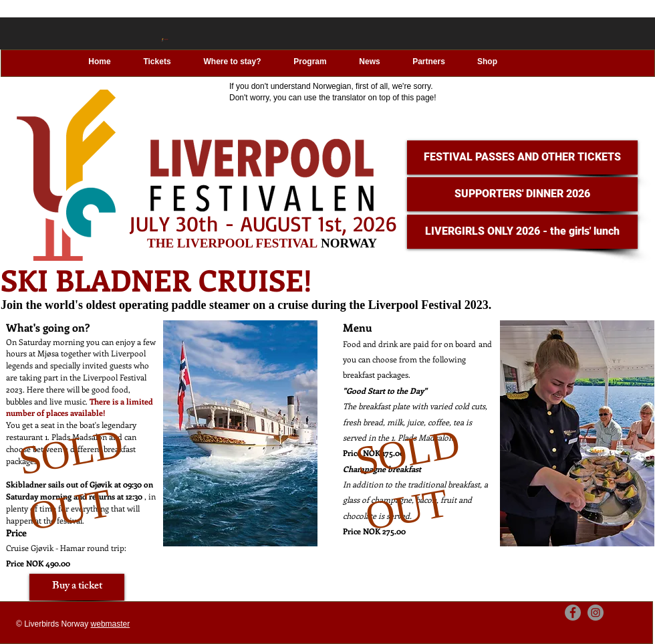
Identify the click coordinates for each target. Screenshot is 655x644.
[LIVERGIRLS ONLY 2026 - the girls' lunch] (522, 232)
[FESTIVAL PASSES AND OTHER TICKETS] (522, 157)
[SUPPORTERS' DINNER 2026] (522, 194)
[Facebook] (573, 613)
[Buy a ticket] (77, 587)
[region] (159, 449)
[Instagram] (596, 613)
